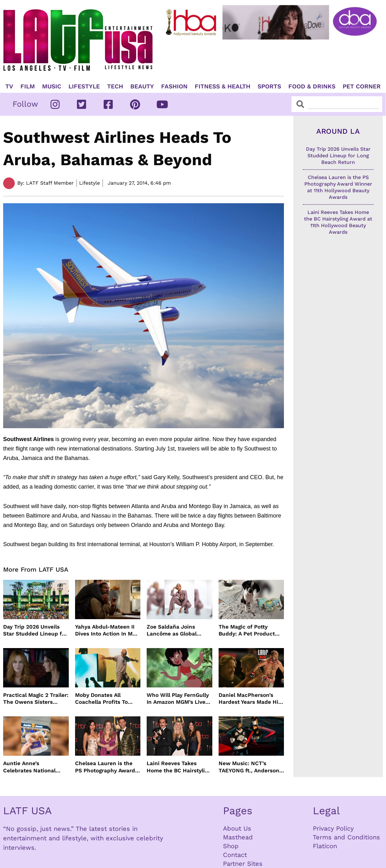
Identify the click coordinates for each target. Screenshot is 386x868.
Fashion (174, 87)
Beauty (142, 87)
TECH (115, 87)
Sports (269, 87)
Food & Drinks (312, 87)
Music (52, 87)
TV (9, 87)
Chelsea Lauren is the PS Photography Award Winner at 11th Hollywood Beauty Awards (105, 767)
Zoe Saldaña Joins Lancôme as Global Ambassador (172, 630)
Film (28, 87)
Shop (231, 846)
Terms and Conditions (346, 837)
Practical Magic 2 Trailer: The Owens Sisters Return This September (36, 699)
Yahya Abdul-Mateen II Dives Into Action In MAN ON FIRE (108, 630)
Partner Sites (243, 864)
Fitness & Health (223, 87)
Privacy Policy (333, 828)
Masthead (238, 837)
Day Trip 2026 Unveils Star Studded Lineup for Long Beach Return (35, 630)
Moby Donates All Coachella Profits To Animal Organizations (103, 699)
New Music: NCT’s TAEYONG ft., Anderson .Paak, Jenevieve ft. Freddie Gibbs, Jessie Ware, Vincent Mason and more (249, 767)
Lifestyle (84, 87)
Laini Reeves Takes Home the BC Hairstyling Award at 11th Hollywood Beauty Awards (179, 767)
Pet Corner (362, 87)
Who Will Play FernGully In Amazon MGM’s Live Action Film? (178, 699)
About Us (237, 828)
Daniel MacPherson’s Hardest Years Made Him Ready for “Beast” (251, 699)
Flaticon (325, 846)
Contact (235, 855)
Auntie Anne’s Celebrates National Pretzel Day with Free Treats (31, 767)
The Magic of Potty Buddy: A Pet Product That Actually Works (247, 630)
